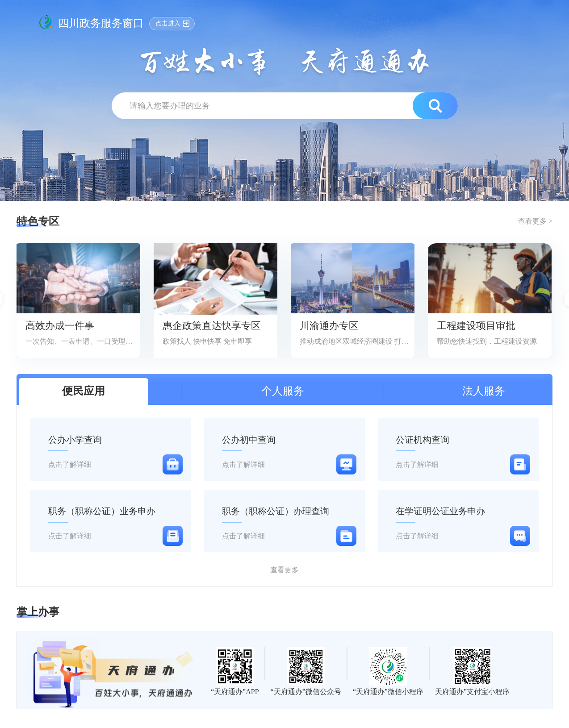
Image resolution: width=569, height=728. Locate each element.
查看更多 (284, 570)
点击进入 (168, 23)
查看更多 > (535, 221)
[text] (268, 106)
